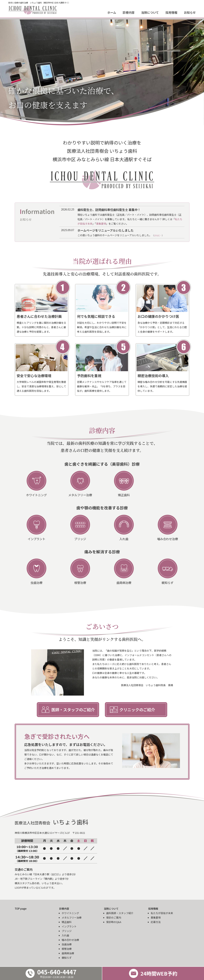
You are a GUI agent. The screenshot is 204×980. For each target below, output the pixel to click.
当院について (150, 12)
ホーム (112, 12)
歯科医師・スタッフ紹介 (120, 913)
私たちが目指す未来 (162, 913)
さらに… (158, 235)
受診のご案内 (114, 917)
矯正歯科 (67, 922)
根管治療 (67, 949)
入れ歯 (65, 935)
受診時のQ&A (114, 922)
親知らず (67, 958)
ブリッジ (67, 931)
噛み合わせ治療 (70, 940)
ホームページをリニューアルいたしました (106, 230)
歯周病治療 (68, 953)
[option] (102, 72)
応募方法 (156, 922)
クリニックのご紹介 (137, 710)
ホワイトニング (70, 913)
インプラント (69, 926)
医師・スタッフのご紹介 (73, 710)
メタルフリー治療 (72, 917)
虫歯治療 (67, 944)
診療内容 (129, 12)
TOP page (21, 909)
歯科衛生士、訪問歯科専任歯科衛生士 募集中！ (109, 210)
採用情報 (171, 12)
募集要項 (101, 224)
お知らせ (190, 12)
